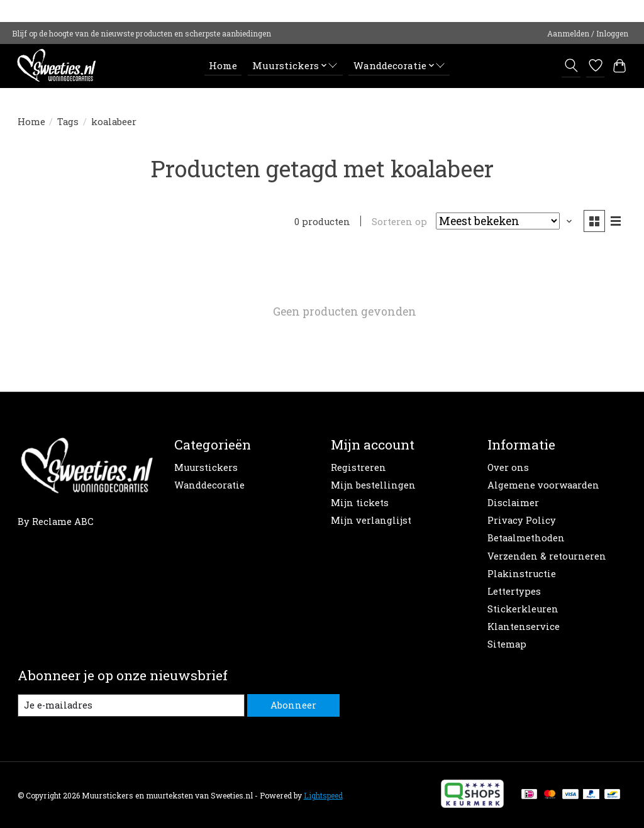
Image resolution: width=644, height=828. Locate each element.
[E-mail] (131, 705)
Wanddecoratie (209, 485)
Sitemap (507, 644)
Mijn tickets (360, 503)
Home (223, 65)
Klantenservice (524, 627)
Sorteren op (399, 222)
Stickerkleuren (523, 609)
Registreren (358, 467)
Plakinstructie (522, 574)
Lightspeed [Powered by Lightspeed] (323, 795)
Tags (68, 122)
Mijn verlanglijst (371, 520)
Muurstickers (206, 467)
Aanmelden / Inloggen (588, 33)
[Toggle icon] (571, 65)
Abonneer (293, 705)
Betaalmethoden (526, 538)
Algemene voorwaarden (543, 485)
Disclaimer (513, 503)
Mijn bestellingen (373, 485)
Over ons (508, 467)
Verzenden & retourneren (547, 556)
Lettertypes (514, 591)
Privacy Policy (522, 520)
